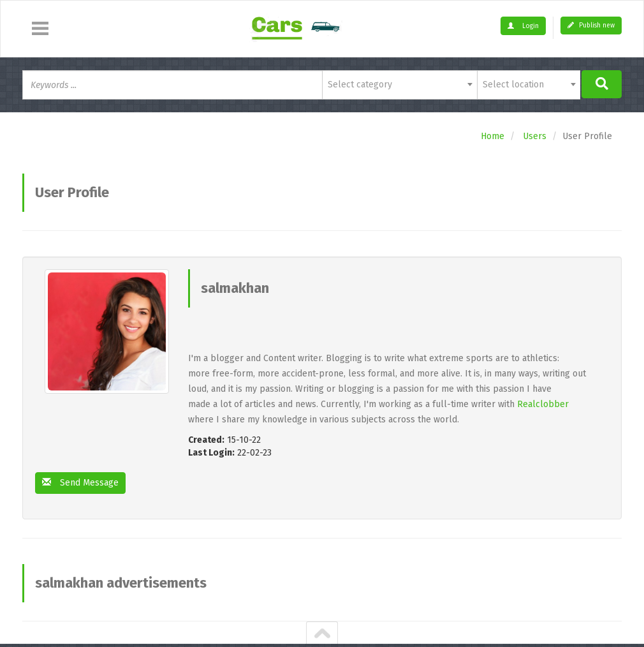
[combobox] (399, 85)
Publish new (591, 26)
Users (535, 136)
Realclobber (543, 404)
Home (493, 136)
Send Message (80, 483)
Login (523, 26)
